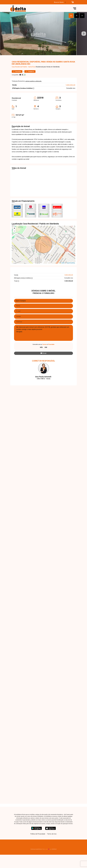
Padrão (25, 71)
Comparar (30, 76)
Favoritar (17, 76)
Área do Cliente (59, 2)
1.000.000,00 (70, 89)
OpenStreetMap (71, 267)
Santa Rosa (32, 71)
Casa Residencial (17, 71)
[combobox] (43, 305)
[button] (73, 2)
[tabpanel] (43, 36)
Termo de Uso (52, 838)
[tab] (71, 16)
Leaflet (62, 267)
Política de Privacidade (38, 838)
